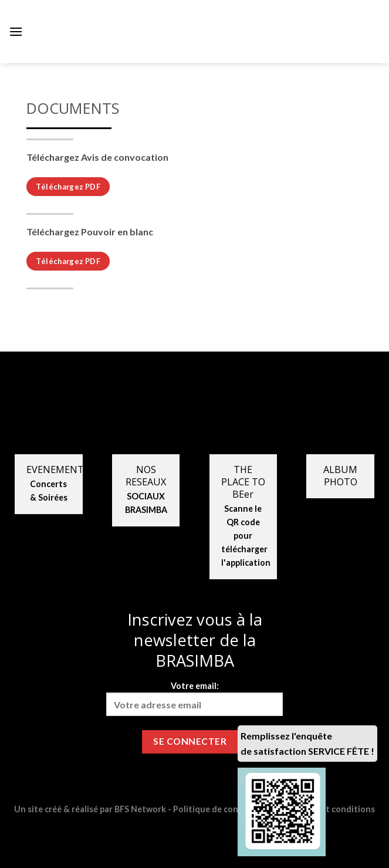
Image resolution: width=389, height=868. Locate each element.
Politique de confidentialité (228, 809)
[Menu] (16, 31)
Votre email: (195, 698)
